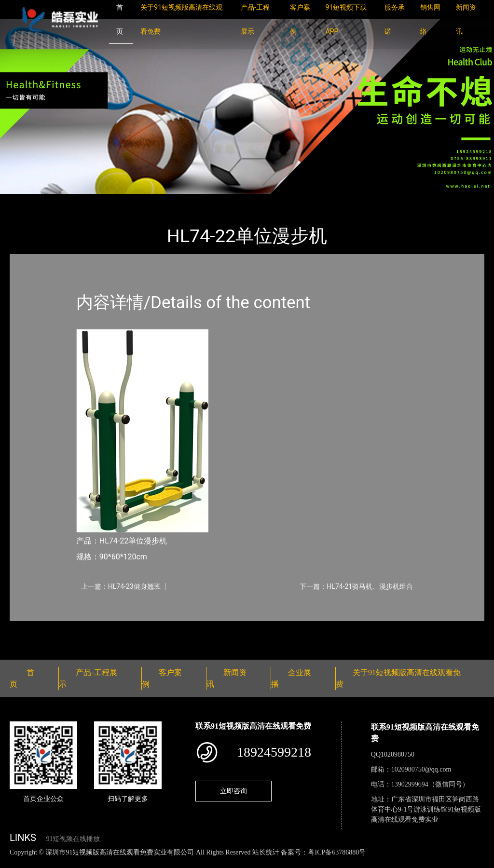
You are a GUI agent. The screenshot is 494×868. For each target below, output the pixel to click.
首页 (27, 200)
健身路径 (116, 200)
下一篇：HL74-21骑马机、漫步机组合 (356, 586)
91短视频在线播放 (73, 839)
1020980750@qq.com (421, 769)
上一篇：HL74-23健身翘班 (121, 586)
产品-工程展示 (68, 200)
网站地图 (14, 862)
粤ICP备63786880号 (337, 852)
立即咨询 (233, 791)
